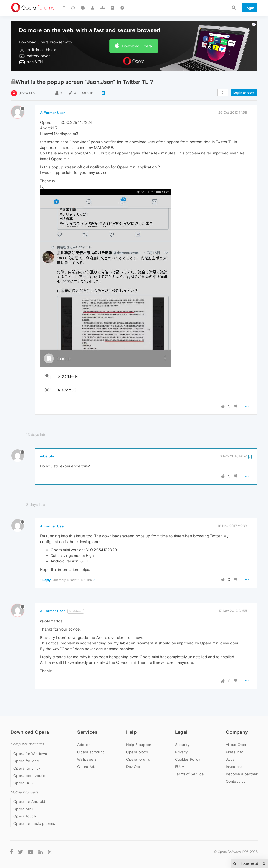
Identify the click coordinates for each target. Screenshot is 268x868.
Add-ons (85, 745)
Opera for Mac (26, 761)
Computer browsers (27, 744)
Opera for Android (29, 801)
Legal (181, 732)
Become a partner (242, 774)
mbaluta (47, 456)
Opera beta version (30, 776)
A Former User (52, 113)
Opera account (91, 752)
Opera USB (23, 783)
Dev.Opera (136, 767)
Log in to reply (244, 93)
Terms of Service (189, 774)
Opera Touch (25, 816)
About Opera (237, 745)
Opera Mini (27, 93)
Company (237, 732)
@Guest (76, 611)
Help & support (139, 745)
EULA (180, 767)
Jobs (230, 759)
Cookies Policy (188, 759)
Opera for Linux (27, 768)
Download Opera (137, 46)
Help (131, 732)
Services (87, 732)
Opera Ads (87, 767)
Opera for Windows (30, 754)
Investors (234, 767)
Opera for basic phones (34, 823)
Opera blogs (137, 752)
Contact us (236, 781)
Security (182, 745)
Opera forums (138, 759)
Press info (234, 752)
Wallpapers (87, 759)
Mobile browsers (24, 792)
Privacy (182, 752)
